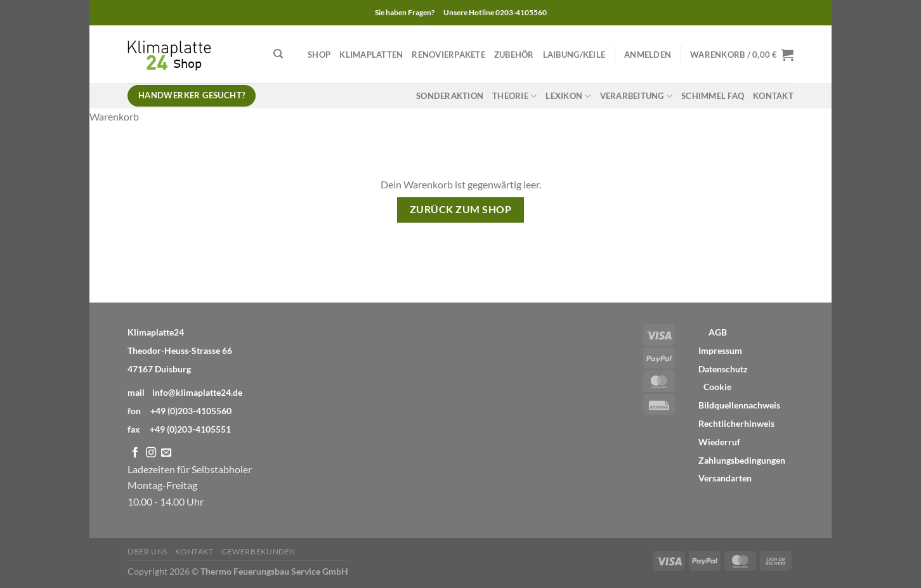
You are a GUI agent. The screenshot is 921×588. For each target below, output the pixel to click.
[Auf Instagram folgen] (151, 453)
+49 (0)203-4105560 (191, 411)
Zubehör (514, 55)
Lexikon (568, 96)
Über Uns (147, 552)
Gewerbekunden (258, 552)
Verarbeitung (637, 96)
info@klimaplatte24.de (197, 392)
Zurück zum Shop (461, 209)
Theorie (514, 96)
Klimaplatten (371, 55)
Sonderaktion (450, 96)
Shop (319, 55)
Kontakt (773, 96)
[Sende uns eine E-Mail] (166, 453)
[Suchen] (278, 54)
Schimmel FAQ (713, 96)
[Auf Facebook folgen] (135, 453)
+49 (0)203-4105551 (190, 429)
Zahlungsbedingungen (742, 461)
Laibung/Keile (574, 55)
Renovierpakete (448, 55)
